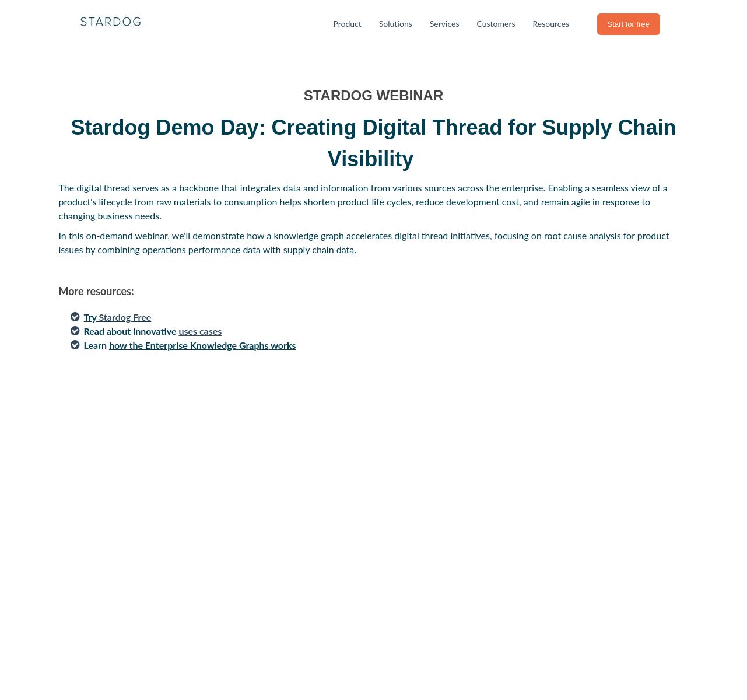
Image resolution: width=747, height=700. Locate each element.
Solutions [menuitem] (396, 24)
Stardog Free (125, 317)
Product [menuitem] (347, 24)
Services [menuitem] (445, 24)
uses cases (200, 331)
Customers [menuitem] (496, 24)
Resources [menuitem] (551, 24)
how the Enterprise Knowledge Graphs (189, 345)
